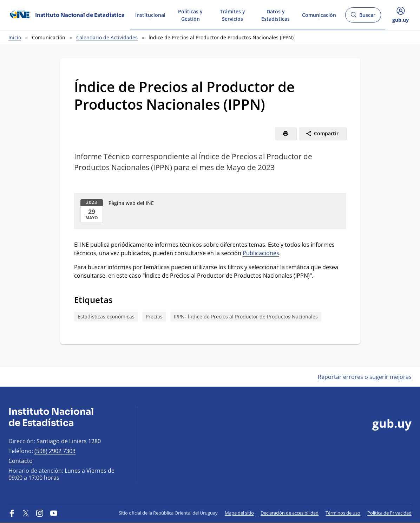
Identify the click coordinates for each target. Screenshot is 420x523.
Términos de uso (343, 513)
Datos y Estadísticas (275, 15)
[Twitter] (26, 513)
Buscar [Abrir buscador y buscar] (363, 17)
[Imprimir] (286, 134)
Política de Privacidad (389, 513)
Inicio (15, 37)
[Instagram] (40, 513)
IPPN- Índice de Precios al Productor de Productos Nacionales (246, 317)
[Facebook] (12, 513)
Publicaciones (261, 253)
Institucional (150, 15)
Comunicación (319, 15)
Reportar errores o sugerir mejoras (365, 377)
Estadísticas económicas (106, 317)
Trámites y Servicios (232, 15)
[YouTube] (54, 513)
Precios (154, 317)
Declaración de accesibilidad (290, 513)
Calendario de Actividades (107, 37)
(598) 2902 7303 (55, 451)
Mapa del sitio (239, 513)
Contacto (21, 461)
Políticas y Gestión (190, 15)
